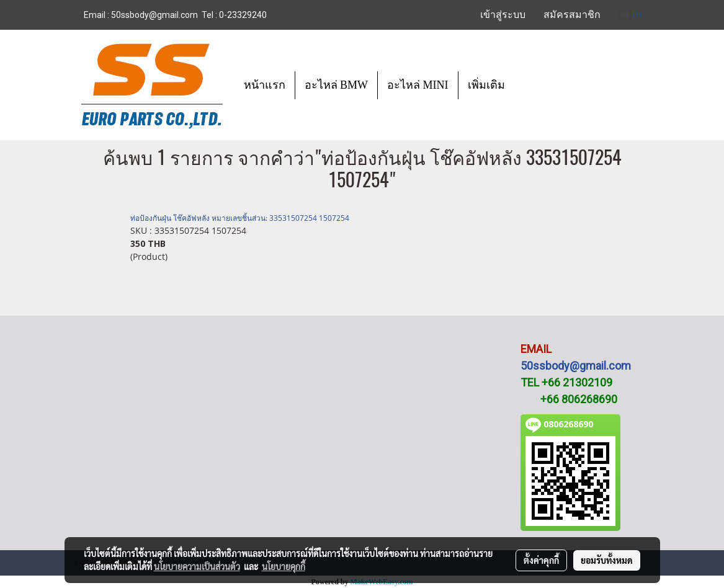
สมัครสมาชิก (572, 15)
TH (631, 15)
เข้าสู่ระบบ (503, 15)
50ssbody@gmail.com (576, 366)
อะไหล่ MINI (418, 85)
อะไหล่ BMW (337, 85)
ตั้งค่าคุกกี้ (541, 560)
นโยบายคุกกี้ (284, 566)
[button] (525, 85)
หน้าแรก (265, 85)
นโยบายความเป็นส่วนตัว (197, 566)
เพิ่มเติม (486, 85)
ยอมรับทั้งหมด (607, 560)
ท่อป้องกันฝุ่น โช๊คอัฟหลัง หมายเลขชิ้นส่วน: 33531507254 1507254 (240, 218)
